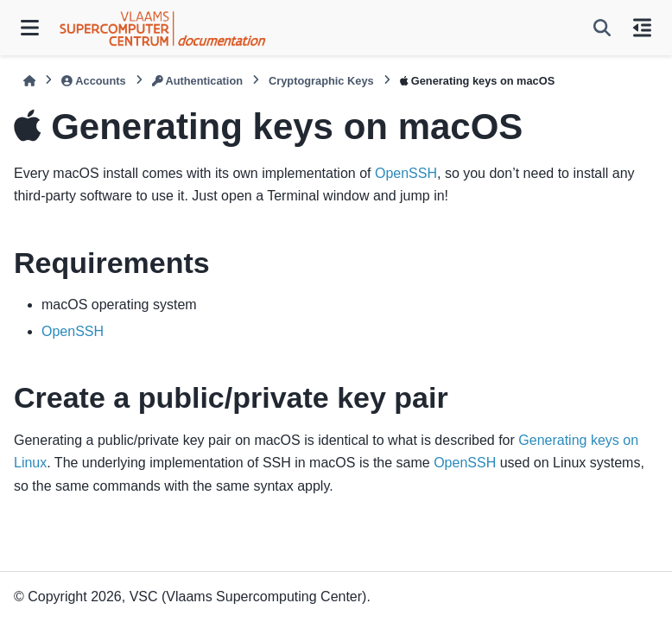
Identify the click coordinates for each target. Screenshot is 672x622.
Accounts (93, 81)
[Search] (602, 28)
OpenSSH (406, 173)
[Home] (29, 81)
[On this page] (642, 28)
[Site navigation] (30, 28)
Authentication (197, 81)
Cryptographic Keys (321, 81)
